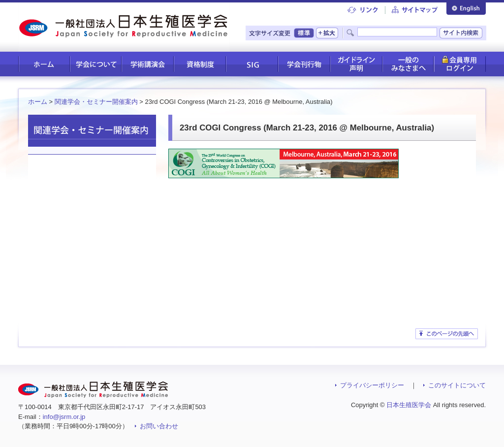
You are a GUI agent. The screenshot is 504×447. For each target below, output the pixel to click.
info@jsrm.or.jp (64, 417)
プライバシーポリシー (372, 385)
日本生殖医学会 (409, 405)
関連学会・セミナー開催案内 (96, 102)
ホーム (38, 102)
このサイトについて (457, 385)
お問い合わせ (159, 426)
